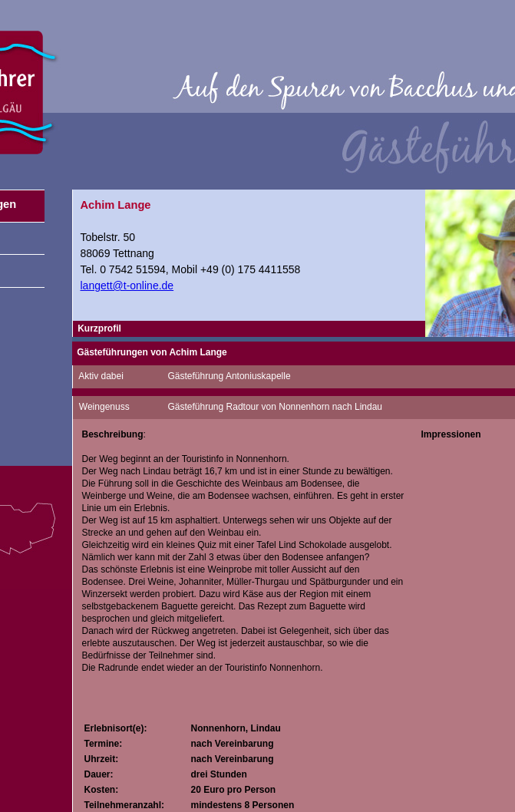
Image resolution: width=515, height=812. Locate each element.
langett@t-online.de (127, 286)
